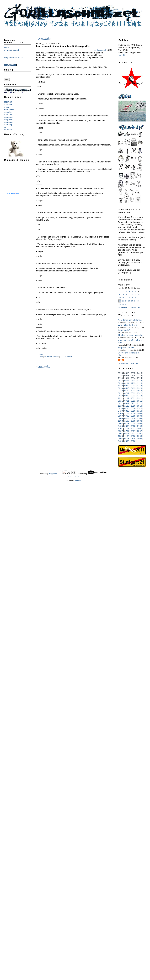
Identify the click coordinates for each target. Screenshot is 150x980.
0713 (140, 386)
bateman (8, 102)
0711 (127, 401)
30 (123, 304)
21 (139, 298)
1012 (133, 391)
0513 (127, 388)
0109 (140, 418)
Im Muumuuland (11, 50)
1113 (140, 383)
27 (135, 301)
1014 (127, 378)
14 (139, 294)
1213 (133, 383)
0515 (133, 373)
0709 (127, 416)
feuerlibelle (9, 109)
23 (123, 301)
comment (68, 356)
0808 (120, 423)
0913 (127, 386)
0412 (120, 396)
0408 (120, 426)
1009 (133, 413)
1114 (120, 378)
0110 (140, 411)
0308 (127, 426)
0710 (127, 408)
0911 (140, 398)
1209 (120, 413)
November (135, 307)
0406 (120, 441)
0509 (140, 416)
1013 (120, 386)
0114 (127, 383)
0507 (140, 431)
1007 (133, 428)
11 (129, 294)
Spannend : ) (124, 330)
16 (123, 298)
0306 (127, 441)
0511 (140, 401)
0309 (127, 418)
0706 (127, 439)
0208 (133, 426)
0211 (133, 403)
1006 (133, 436)
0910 (140, 406)
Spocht (42, 354)
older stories (44, 366)
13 (135, 294)
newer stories (45, 38)
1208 (120, 421)
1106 (127, 436)
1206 (120, 436)
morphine (8, 120)
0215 (127, 376)
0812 (120, 393)
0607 (133, 431)
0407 (120, 433)
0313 (140, 388)
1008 (133, 421)
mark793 (8, 114)
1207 (120, 428)
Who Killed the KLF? (128, 325)
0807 (120, 431)
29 (120, 304)
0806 (120, 439)
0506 (140, 439)
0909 (140, 413)
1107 (127, 428)
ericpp (7, 107)
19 (132, 298)
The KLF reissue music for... (131, 335)
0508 (140, 423)
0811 (120, 401)
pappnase (8, 122)
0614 (120, 381)
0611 (133, 401)
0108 (140, 426)
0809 (120, 416)
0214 (120, 383)
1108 (127, 421)
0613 (120, 388)
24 (126, 301)
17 (126, 298)
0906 (140, 436)
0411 (120, 403)
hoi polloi (8, 112)
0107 (140, 433)
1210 (120, 406)
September (123, 307)
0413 (133, 388)
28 (139, 301)
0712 (127, 393)
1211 (120, 398)
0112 (140, 396)
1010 (133, 406)
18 (129, 298)
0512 (140, 393)
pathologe (8, 125)
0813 (133, 386)
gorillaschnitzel (100, 50)
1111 (127, 398)
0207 (133, 433)
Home (7, 48)
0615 (127, 373)
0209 (133, 418)
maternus (8, 117)
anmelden (123, 55)
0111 (140, 403)
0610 (133, 408)
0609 (133, 416)
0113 (127, 391)
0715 (120, 373)
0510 (140, 408)
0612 (133, 393)
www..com (13, 194)
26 (132, 301)
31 (126, 304)
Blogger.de (53, 474)
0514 (127, 381)
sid (5, 127)
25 (129, 301)
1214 (140, 376)
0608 (133, 423)
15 (120, 298)
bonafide (8, 104)
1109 (127, 413)
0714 (140, 378)
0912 (140, 391)
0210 (133, 411)
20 (135, 298)
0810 (120, 408)
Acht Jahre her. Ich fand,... (130, 320)
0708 (127, 423)
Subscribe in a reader (129, 363)
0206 (133, 441)
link (41, 356)
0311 (127, 403)
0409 (120, 418)
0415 (140, 373)
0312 (127, 396)
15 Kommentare (51, 356)
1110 (127, 406)
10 (126, 294)
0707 (127, 431)
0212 (133, 396)
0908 (140, 421)
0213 (120, 391)
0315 (120, 376)
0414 (133, 381)
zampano (8, 130)
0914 (133, 378)
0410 (120, 411)
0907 (140, 428)
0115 (133, 376)
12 (132, 294)
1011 (133, 398)
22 (120, 301)
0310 (127, 411)
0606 (133, 439)
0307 (127, 433)
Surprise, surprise (126, 348)
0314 (140, 381)
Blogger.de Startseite (13, 58)
